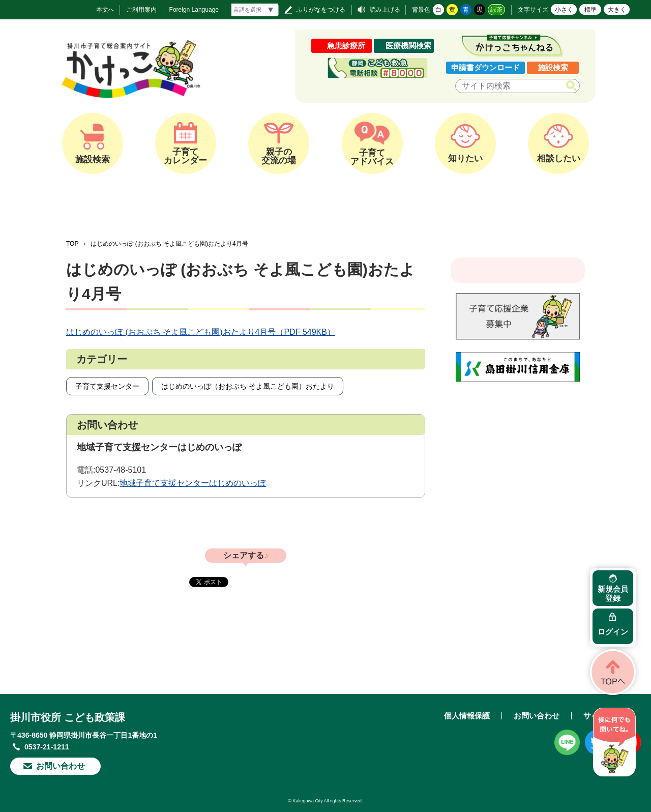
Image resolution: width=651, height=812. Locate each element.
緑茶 (496, 10)
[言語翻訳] (255, 10)
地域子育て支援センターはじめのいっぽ (193, 483)
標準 (590, 10)
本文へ (105, 10)
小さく (564, 10)
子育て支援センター (107, 386)
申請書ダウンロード (485, 67)
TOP (72, 244)
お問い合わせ (61, 766)
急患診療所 (346, 46)
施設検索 (553, 67)
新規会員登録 (613, 593)
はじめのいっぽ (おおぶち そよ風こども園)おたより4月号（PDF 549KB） (201, 332)
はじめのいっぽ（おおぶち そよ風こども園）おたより (248, 386)
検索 (573, 86)
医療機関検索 (408, 46)
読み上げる (385, 10)
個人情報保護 (467, 716)
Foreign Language (194, 10)
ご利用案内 (141, 10)
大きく (617, 10)
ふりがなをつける (321, 10)
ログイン (613, 632)
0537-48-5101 (121, 470)
